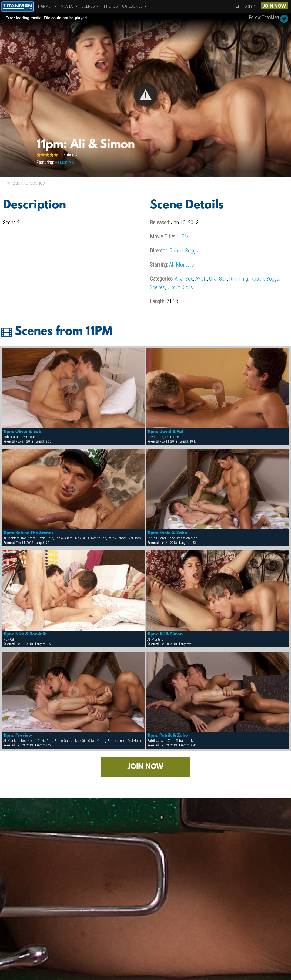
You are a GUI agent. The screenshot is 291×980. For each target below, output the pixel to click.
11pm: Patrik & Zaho (168, 736)
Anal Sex (184, 279)
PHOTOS (111, 6)
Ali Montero (65, 162)
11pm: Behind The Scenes (28, 533)
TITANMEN (47, 6)
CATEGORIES (135, 6)
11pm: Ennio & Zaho (167, 533)
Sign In (250, 6)
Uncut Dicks (180, 287)
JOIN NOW (274, 6)
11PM (183, 237)
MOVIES (70, 6)
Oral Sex (218, 279)
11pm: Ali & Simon (165, 634)
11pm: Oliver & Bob (22, 432)
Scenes (158, 287)
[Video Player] (145, 95)
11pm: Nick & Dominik (25, 634)
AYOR (201, 279)
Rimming (239, 279)
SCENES (91, 6)
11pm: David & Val (165, 432)
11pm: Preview (18, 736)
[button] (146, 95)
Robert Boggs (184, 251)
